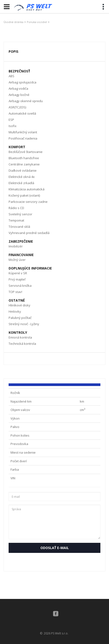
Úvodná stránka (14, 22)
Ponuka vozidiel (37, 22)
